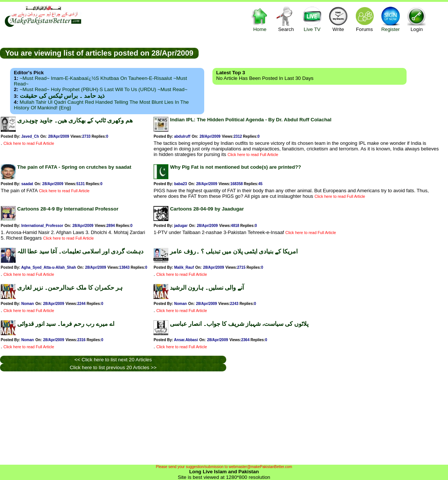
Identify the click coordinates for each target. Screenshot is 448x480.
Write (338, 19)
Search (286, 19)
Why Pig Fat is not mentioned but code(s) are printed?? (235, 167)
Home (260, 19)
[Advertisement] (323, 53)
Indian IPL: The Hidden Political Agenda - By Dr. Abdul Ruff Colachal (251, 120)
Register (391, 19)
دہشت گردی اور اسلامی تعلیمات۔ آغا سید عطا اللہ (80, 251)
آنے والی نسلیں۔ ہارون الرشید (207, 288)
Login (417, 19)
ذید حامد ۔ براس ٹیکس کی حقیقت (62, 96)
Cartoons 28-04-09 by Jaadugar (207, 209)
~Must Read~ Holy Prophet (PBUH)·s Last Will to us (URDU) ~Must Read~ (104, 89)
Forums (364, 19)
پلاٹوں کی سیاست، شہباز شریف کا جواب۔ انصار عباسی (239, 324)
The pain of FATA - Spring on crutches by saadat (74, 167)
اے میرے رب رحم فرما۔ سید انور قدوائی (66, 324)
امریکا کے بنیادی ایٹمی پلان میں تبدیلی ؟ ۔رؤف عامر (234, 251)
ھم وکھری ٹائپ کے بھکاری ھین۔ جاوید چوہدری (75, 120)
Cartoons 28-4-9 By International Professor (68, 209)
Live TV (312, 19)
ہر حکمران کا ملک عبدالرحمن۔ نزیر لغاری (70, 288)
